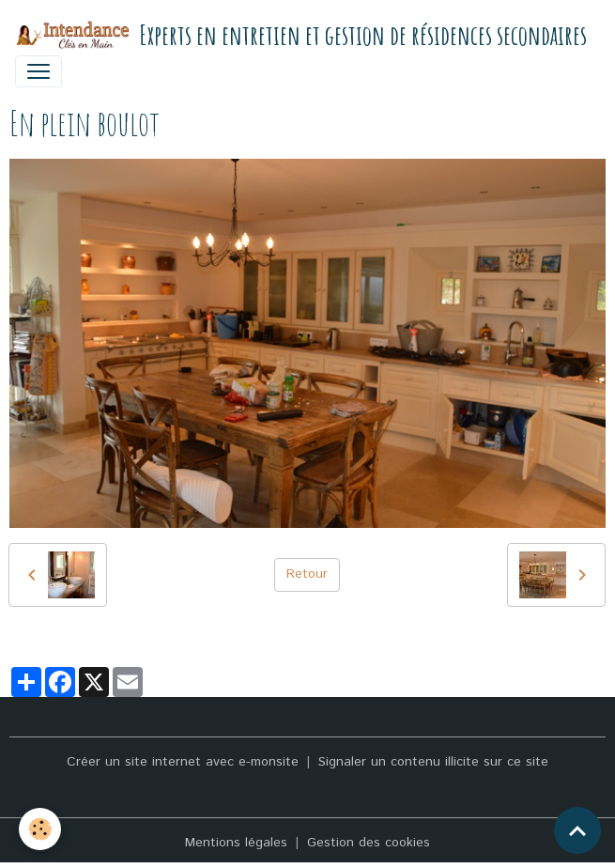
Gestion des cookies (369, 843)
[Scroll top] (577, 830)
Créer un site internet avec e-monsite (183, 762)
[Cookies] (40, 829)
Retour (307, 574)
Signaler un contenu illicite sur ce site (433, 762)
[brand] (300, 35)
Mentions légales (236, 843)
